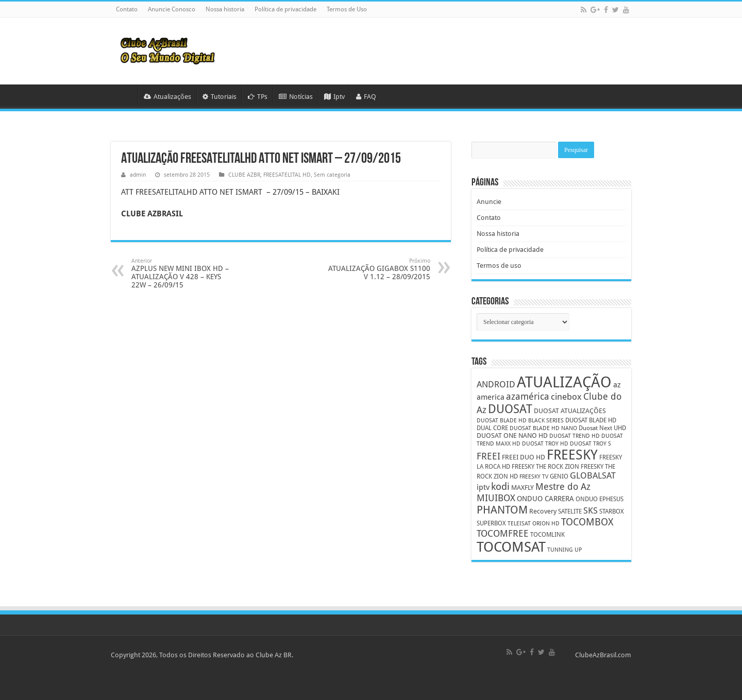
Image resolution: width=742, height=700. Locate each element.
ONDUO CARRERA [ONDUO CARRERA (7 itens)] (545, 499)
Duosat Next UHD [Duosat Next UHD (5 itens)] (602, 428)
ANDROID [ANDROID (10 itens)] (496, 385)
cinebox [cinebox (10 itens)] (566, 397)
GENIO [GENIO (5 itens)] (559, 476)
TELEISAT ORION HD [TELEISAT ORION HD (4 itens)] (534, 524)
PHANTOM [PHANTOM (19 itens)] (502, 510)
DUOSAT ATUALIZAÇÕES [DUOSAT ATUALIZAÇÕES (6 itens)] (570, 411)
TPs (258, 97)
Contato (127, 9)
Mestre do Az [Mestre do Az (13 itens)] (563, 486)
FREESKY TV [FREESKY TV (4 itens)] (534, 477)
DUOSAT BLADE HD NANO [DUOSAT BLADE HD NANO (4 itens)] (543, 428)
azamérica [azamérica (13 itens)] (528, 396)
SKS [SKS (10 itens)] (591, 511)
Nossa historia (225, 9)
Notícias (296, 97)
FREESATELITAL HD (287, 175)
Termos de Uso (347, 9)
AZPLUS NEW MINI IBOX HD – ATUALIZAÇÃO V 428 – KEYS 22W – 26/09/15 (184, 273)
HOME (124, 95)
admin (138, 175)
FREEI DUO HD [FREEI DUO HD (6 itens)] (524, 457)
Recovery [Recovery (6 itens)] (543, 511)
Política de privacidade (285, 9)
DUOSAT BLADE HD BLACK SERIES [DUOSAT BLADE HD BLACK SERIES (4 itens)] (520, 421)
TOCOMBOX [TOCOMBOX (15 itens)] (587, 522)
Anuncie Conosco (172, 9)
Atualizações (167, 97)
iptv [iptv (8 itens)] (483, 487)
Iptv (334, 97)
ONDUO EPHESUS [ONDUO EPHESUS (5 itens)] (600, 499)
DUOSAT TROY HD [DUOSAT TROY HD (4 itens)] (545, 444)
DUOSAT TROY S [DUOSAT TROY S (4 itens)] (591, 444)
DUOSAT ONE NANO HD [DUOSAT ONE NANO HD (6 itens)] (512, 436)
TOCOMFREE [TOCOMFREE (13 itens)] (503, 533)
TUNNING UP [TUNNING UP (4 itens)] (564, 550)
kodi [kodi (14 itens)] (500, 486)
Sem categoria (332, 175)
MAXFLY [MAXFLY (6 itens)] (522, 488)
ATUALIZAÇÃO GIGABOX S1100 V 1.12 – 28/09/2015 (377, 269)
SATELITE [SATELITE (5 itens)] (570, 511)
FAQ (366, 97)
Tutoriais (220, 97)
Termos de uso (499, 266)
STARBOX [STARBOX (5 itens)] (612, 511)
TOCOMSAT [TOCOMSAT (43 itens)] (511, 547)
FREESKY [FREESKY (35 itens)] (572, 455)
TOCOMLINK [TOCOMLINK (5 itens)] (547, 535)
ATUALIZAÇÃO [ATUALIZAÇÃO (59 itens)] (564, 382)
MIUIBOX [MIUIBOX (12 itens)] (496, 498)
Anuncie (489, 202)
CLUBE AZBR (244, 175)
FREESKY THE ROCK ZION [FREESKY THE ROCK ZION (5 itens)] (545, 467)
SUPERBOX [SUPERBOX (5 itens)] (491, 523)
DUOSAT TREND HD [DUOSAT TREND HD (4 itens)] (575, 436)
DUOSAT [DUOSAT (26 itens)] (510, 409)
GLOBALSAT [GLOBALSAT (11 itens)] (593, 475)
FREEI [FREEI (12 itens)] (488, 456)
